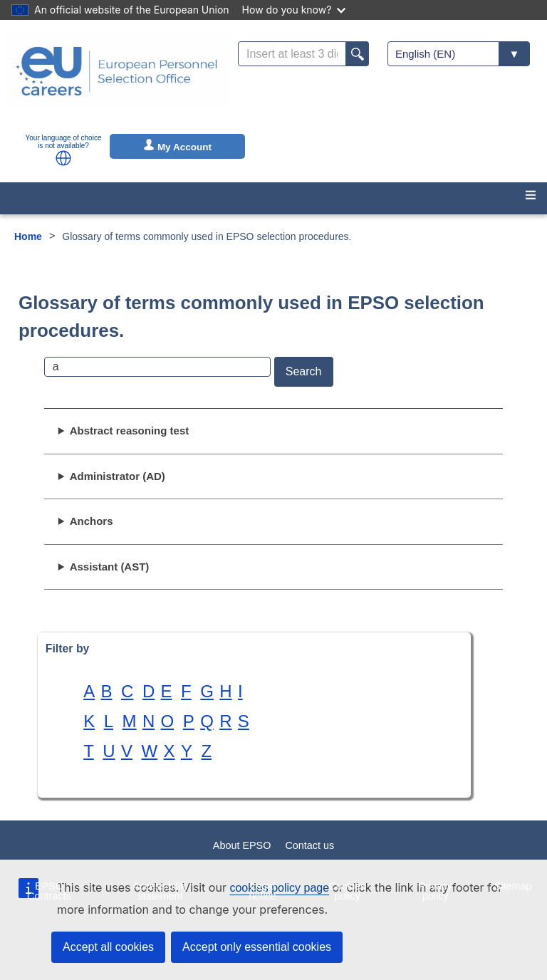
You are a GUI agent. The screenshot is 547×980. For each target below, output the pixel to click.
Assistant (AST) (110, 567)
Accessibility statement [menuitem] (160, 891)
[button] (63, 158)
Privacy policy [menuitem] (436, 891)
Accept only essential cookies (257, 947)
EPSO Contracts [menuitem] (49, 891)
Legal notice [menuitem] (262, 891)
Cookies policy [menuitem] (348, 891)
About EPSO (242, 845)
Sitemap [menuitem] (513, 886)
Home (28, 236)
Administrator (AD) (118, 476)
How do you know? (294, 10)
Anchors (92, 521)
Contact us (309, 845)
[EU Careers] (117, 80)
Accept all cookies (108, 947)
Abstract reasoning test (130, 431)
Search (304, 371)
